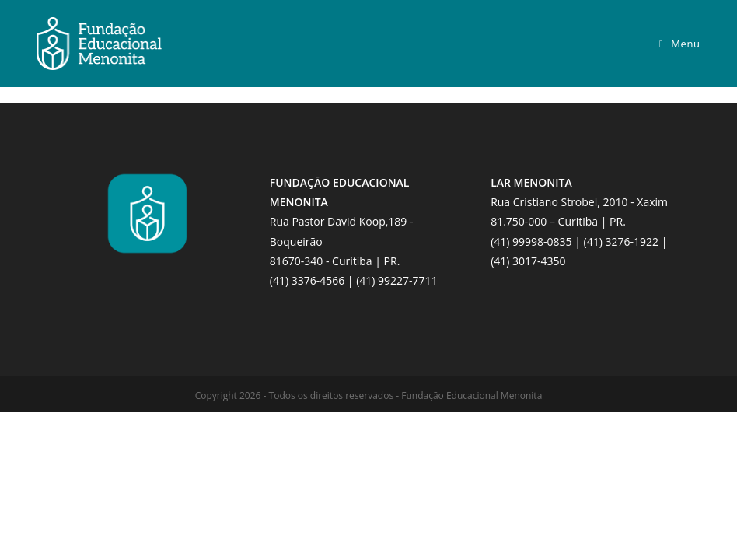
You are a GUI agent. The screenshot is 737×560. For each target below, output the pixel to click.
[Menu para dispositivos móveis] (680, 44)
